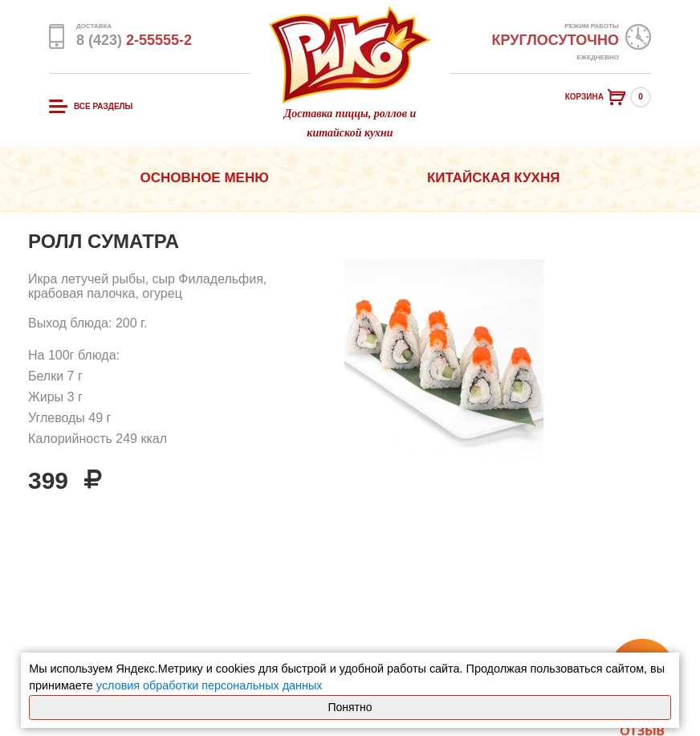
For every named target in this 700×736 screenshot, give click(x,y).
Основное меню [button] (205, 178)
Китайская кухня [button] (493, 178)
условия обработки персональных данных (210, 685)
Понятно (350, 707)
